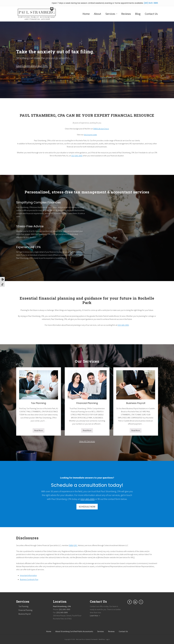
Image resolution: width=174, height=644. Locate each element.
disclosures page (90, 135)
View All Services (87, 441)
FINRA (71, 545)
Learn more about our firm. (32, 66)
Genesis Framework (92, 639)
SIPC (76, 545)
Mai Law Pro (80, 639)
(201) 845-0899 (62, 612)
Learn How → (95, 616)
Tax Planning (39, 403)
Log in (108, 639)
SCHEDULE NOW (87, 507)
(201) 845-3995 (151, 3)
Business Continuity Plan (29, 579)
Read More (39, 431)
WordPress (102, 639)
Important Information (28, 575)
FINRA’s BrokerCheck (101, 129)
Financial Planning (87, 403)
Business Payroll (136, 403)
